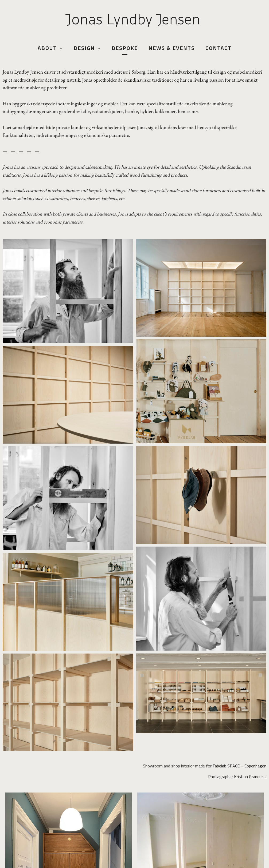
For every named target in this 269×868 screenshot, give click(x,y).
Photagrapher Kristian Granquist (237, 777)
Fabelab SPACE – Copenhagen (239, 766)
